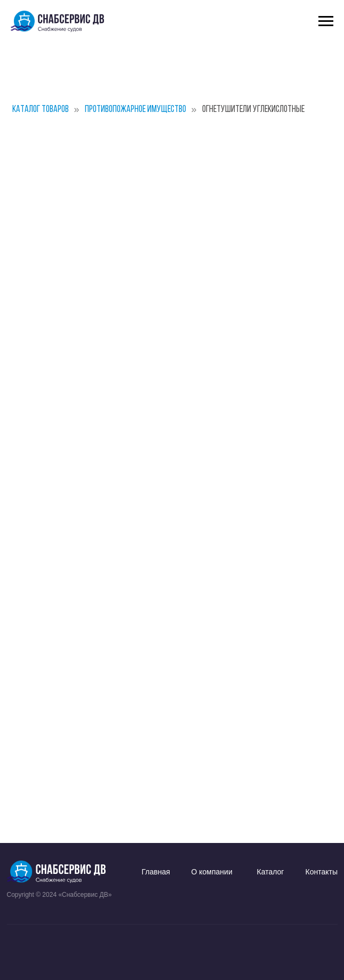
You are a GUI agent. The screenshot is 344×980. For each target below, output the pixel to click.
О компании (212, 872)
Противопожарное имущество (135, 110)
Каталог (271, 872)
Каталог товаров (41, 110)
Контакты (322, 872)
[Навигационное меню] (326, 21)
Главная (156, 872)
